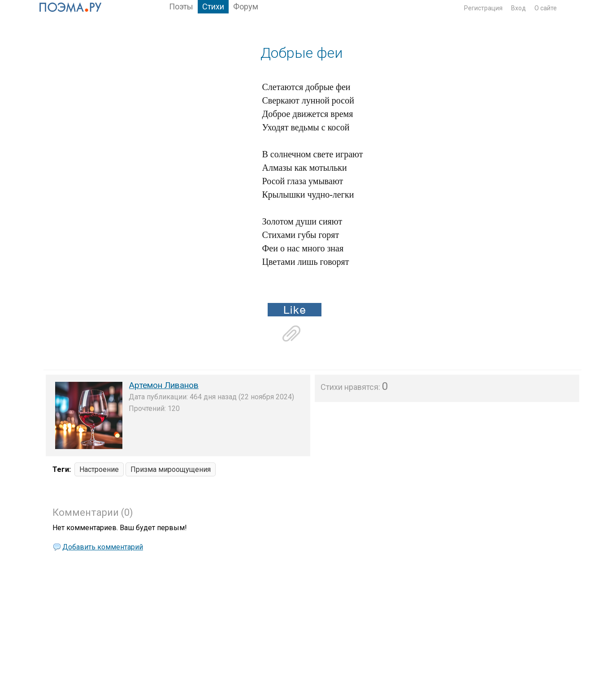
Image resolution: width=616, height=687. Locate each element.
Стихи (213, 6)
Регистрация (483, 8)
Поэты (181, 6)
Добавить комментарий (103, 547)
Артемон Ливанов (164, 385)
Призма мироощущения (171, 469)
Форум (246, 6)
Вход (518, 8)
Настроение (99, 469)
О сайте (546, 8)
